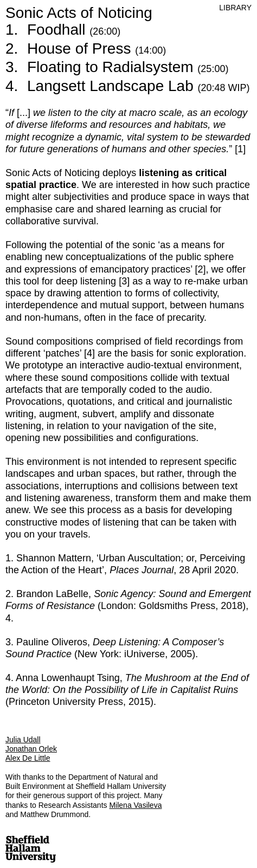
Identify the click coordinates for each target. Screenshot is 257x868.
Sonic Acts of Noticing (79, 13)
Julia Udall (23, 740)
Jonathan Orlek (31, 749)
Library (235, 8)
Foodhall (74, 30)
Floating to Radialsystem (128, 67)
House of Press (97, 48)
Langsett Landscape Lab (139, 86)
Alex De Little (28, 758)
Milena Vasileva (135, 805)
